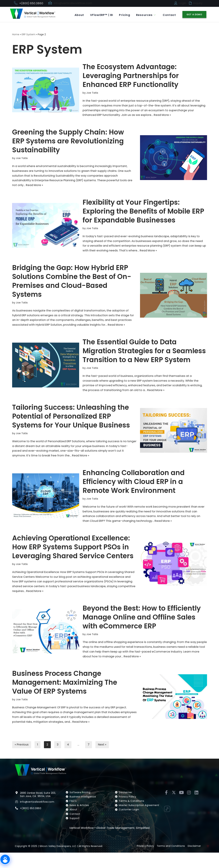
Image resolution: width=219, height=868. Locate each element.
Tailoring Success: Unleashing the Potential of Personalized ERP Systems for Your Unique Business (71, 426)
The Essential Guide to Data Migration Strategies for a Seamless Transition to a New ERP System (144, 360)
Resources (145, 14)
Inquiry (198, 3)
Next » (103, 760)
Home (16, 34)
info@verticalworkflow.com (74, 3)
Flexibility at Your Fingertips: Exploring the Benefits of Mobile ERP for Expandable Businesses (143, 213)
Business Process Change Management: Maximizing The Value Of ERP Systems (65, 696)
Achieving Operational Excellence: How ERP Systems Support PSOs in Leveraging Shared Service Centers (73, 559)
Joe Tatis (92, 93)
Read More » (194, 116)
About (75, 14)
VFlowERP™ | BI (99, 14)
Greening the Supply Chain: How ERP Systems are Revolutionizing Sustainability (68, 142)
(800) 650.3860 (32, 823)
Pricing (122, 14)
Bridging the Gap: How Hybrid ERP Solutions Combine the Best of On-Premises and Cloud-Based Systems (72, 284)
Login (183, 3)
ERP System (29, 34)
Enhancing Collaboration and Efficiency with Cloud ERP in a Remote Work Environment (134, 493)
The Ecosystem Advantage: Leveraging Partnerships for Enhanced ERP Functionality (131, 76)
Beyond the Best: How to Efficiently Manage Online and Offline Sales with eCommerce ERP (142, 630)
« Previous (22, 760)
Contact (169, 14)
